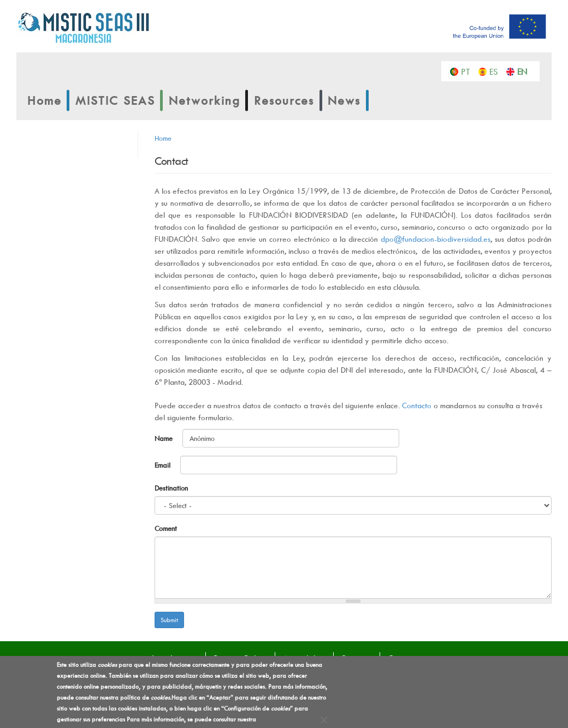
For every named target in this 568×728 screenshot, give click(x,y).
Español (497, 71)
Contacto (417, 405)
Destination (171, 488)
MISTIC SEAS (115, 100)
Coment (166, 528)
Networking (205, 100)
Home (45, 100)
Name (165, 438)
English (525, 71)
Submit (169, 620)
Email (164, 465)
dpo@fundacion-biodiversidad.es (436, 239)
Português (468, 71)
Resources (284, 100)
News (344, 100)
